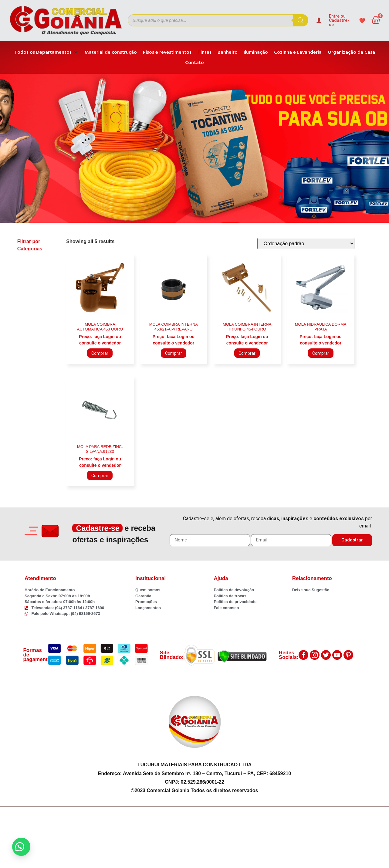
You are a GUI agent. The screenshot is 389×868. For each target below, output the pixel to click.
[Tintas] (205, 52)
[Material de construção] (111, 52)
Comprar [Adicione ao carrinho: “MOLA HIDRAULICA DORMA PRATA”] (321, 353)
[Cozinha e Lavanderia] (298, 52)
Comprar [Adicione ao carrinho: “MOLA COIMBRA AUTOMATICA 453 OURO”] (100, 353)
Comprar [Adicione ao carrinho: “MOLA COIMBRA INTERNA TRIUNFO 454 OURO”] (247, 353)
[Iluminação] (256, 52)
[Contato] (194, 63)
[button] (21, 847)
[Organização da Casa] (351, 52)
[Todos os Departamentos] (46, 52)
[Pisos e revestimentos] (167, 52)
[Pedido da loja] (306, 244)
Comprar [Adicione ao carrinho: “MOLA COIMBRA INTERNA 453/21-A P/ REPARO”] (174, 353)
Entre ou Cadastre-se (339, 20)
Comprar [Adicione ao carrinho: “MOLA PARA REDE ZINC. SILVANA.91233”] (100, 476)
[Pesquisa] (301, 20)
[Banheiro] (228, 52)
